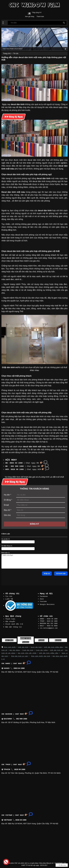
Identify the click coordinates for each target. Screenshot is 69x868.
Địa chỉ (8, 509)
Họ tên (8, 494)
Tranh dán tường (42, 649)
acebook (26, 641)
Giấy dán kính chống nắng (53, 646)
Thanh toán (10, 618)
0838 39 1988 (21, 819)
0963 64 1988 (16, 463)
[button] (3, 23)
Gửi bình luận (61, 573)
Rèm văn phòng (15, 649)
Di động (8, 499)
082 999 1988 (17, 466)
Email (6, 504)
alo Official (9, 639)
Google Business (47, 603)
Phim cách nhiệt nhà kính (41, 655)
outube (41, 639)
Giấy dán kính (23, 646)
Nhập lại (47, 573)
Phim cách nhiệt (9, 646)
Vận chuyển (10, 621)
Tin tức (16, 53)
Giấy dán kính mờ (56, 649)
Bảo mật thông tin (14, 626)
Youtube (43, 600)
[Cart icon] (29, 13)
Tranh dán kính (28, 649)
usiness (58, 639)
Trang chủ (7, 53)
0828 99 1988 (17, 469)
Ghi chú (7, 515)
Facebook (44, 596)
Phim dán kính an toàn (19, 655)
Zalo (42, 598)
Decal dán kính (36, 646)
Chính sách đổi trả (14, 623)
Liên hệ (9, 598)
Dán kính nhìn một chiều (27, 652)
